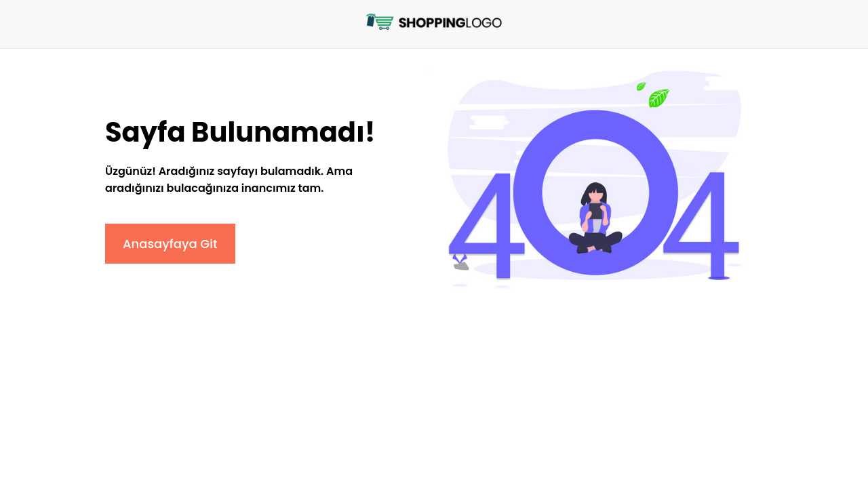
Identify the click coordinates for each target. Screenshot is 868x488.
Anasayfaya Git (170, 244)
